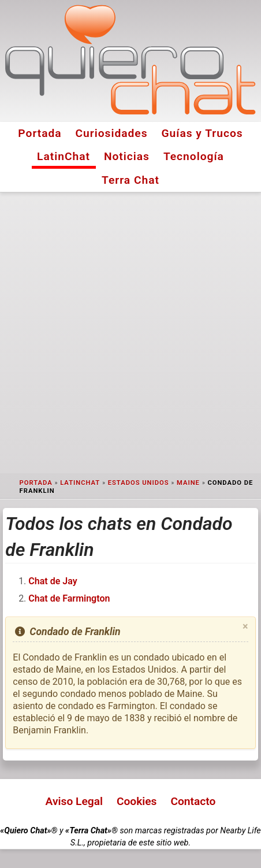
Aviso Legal (74, 801)
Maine (188, 483)
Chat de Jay (53, 581)
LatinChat (64, 156)
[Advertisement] (130, 333)
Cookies (137, 801)
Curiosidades (112, 133)
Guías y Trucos (202, 133)
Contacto (193, 801)
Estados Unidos (139, 483)
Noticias (127, 156)
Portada (40, 133)
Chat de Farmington (69, 598)
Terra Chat (130, 180)
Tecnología (194, 156)
